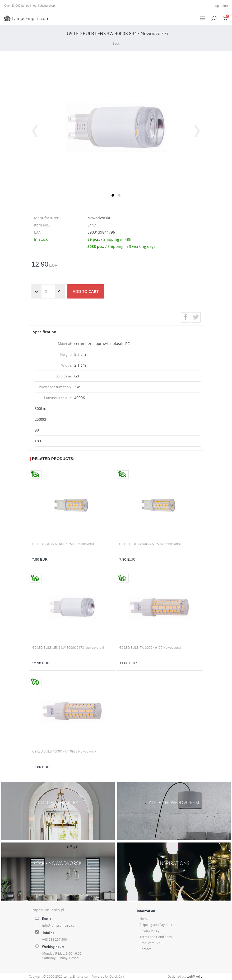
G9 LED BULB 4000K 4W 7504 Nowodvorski (151, 544)
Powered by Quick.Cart (108, 976)
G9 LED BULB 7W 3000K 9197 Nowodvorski (151, 648)
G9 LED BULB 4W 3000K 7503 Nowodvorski (64, 544)
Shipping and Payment (156, 925)
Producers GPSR (151, 943)
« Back (115, 44)
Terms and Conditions (156, 937)
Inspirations (221, 6)
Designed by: (185, 976)
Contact (145, 949)
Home (144, 919)
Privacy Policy (149, 931)
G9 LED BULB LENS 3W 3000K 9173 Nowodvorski (68, 648)
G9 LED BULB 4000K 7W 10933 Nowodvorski (65, 751)
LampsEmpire (26, 18)
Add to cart (86, 291)
